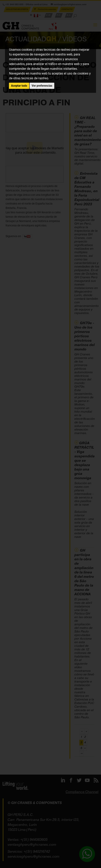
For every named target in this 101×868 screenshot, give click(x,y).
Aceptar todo (19, 86)
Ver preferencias (42, 86)
